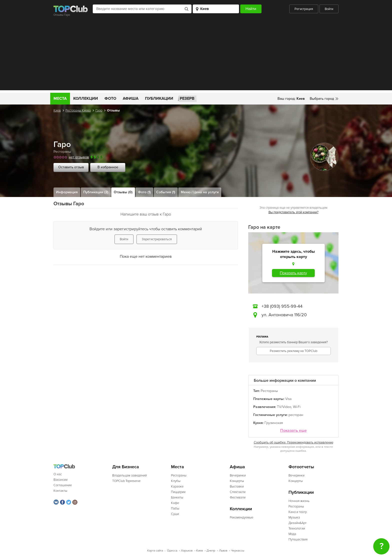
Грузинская (274, 423)
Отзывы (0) (123, 192)
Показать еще (293, 431)
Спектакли (238, 492)
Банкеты (177, 497)
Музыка (294, 517)
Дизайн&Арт (297, 523)
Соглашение (63, 485)
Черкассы (238, 551)
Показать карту (293, 273)
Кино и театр (298, 512)
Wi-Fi (297, 407)
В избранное (108, 167)
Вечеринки (238, 475)
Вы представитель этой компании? (293, 212)
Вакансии (60, 480)
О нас (58, 474)
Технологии (297, 528)
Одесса (172, 551)
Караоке (177, 486)
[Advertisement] (196, 55)
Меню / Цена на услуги (200, 192)
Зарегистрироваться (157, 239)
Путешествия (298, 539)
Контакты (60, 491)
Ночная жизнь (299, 501)
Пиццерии (178, 492)
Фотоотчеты (301, 467)
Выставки (237, 486)
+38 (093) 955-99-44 (282, 306)
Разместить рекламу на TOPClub (293, 351)
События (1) (166, 192)
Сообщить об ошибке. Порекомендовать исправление (293, 442)
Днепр (211, 551)
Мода (292, 534)
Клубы (176, 481)
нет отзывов (79, 157)
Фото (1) (144, 192)
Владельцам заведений (129, 475)
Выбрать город (322, 99)
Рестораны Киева (78, 110)
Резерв (187, 98)
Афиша (131, 98)
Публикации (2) (96, 192)
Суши (175, 514)
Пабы (175, 508)
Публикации (159, 98)
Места (60, 98)
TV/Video (284, 407)
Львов (223, 551)
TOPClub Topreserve (126, 481)
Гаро (99, 110)
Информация (67, 192)
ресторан (296, 415)
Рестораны (62, 152)
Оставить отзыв (71, 167)
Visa (288, 399)
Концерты (237, 481)
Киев (57, 110)
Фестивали (238, 497)
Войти (329, 9)
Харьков (187, 551)
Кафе (175, 503)
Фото (110, 98)
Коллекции (86, 98)
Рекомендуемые (241, 517)
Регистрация (304, 9)
